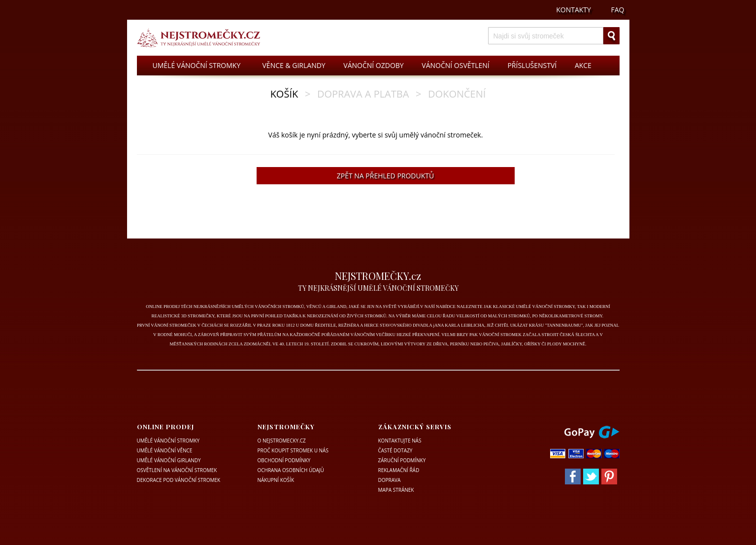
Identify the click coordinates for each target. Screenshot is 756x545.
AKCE (583, 65)
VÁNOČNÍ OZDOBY (373, 65)
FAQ (618, 10)
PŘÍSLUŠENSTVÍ (532, 65)
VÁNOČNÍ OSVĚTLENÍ (455, 65)
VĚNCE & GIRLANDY (294, 65)
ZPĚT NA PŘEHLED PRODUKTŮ (385, 176)
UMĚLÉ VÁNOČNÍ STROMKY (197, 65)
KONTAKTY (574, 10)
